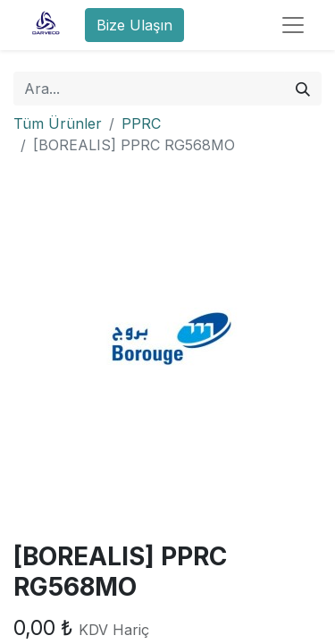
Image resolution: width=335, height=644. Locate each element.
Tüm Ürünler (58, 123)
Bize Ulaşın (134, 25)
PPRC (141, 123)
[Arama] (303, 89)
